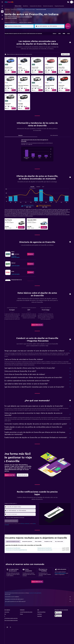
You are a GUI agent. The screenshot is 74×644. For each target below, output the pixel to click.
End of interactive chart (25, 160)
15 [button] (32, 45)
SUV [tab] (45, 192)
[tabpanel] (39, 154)
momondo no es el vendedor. (40, 608)
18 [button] (19, 48)
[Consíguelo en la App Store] (60, 626)
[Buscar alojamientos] (2, 9)
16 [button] (35, 45)
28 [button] (28, 51)
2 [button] (35, 38)
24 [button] (16, 51)
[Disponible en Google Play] (60, 623)
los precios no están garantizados (38, 604)
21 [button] (29, 48)
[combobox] (13, 23)
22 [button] (32, 48)
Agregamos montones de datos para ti (40, 610)
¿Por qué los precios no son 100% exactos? (40, 612)
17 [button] (16, 48)
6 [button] (25, 42)
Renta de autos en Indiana (33, 10)
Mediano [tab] (40, 192)
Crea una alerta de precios (62, 584)
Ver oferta (16, 75)
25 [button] (19, 51)
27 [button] (25, 51)
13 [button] (25, 45)
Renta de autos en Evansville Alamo (16, 559)
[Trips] (2, 15)
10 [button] (16, 45)
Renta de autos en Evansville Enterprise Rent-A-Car (19, 561)
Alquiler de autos (10, 10)
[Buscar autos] (2, 12)
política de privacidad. (11, 535)
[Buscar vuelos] (2, 6)
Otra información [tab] (56, 138)
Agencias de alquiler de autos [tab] (16, 552)
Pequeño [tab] (34, 192)
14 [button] (29, 45)
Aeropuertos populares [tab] (30, 552)
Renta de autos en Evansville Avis (47, 559)
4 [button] (19, 42)
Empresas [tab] (23, 138)
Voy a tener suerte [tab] (62, 552)
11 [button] (19, 45)
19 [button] (22, 48)
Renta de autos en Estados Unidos (20, 10)
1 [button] (32, 38)
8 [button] (32, 42)
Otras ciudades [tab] (41, 552)
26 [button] (22, 51)
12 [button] (22, 45)
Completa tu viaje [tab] (51, 552)
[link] (24, 233)
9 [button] (35, 42)
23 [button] (35, 48)
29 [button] (32, 51)
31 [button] (16, 54)
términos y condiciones (28, 534)
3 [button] (16, 42)
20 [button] (25, 48)
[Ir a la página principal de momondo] (9, 2)
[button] (2, 2)
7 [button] (28, 42)
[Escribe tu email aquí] (23, 525)
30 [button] (35, 51)
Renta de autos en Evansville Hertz (47, 561)
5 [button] (22, 42)
